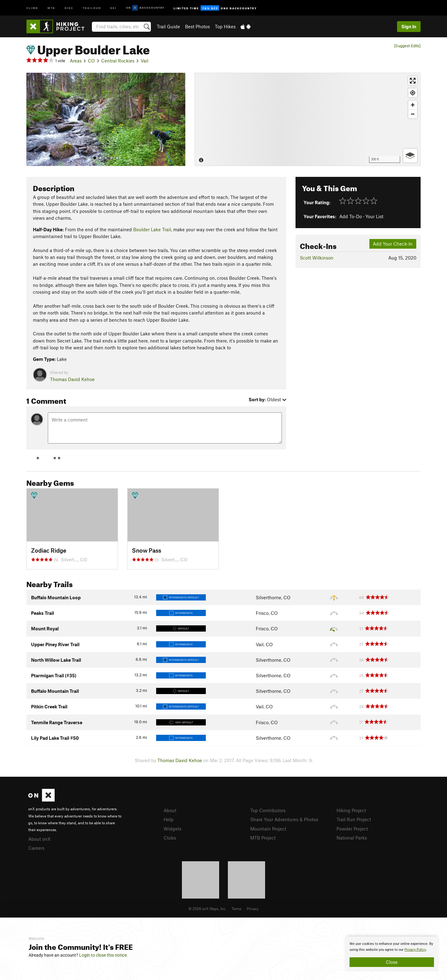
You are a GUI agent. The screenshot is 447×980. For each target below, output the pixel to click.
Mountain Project (268, 829)
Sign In (409, 26)
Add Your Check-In (393, 244)
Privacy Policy (415, 950)
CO (91, 61)
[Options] (410, 156)
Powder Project (352, 829)
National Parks (352, 838)
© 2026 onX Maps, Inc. (207, 909)
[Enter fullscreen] (413, 81)
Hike (69, 8)
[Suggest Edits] (407, 46)
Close (392, 962)
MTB (51, 8)
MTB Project (263, 838)
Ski (113, 8)
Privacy (253, 909)
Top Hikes (225, 26)
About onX (39, 839)
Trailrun (92, 8)
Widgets (172, 829)
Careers (36, 848)
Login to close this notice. (104, 955)
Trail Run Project (354, 819)
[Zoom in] (413, 105)
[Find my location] (413, 93)
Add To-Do (351, 216)
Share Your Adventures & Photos (284, 819)
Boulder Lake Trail (152, 229)
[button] (33, 119)
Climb (32, 8)
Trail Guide (168, 26)
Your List (374, 216)
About (170, 810)
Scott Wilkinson (317, 258)
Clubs (170, 838)
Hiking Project (351, 810)
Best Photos (197, 26)
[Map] (308, 119)
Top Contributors (268, 810)
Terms (237, 909)
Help (169, 819)
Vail (144, 61)
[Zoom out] (413, 114)
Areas (76, 61)
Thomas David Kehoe (72, 379)
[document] (392, 954)
